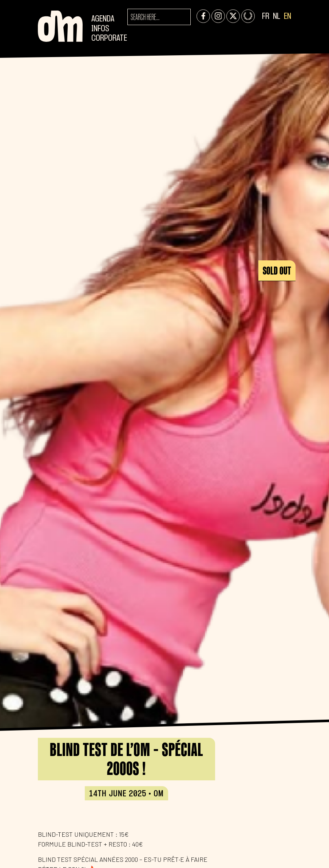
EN (288, 17)
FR (266, 17)
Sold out (277, 271)
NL (277, 17)
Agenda (103, 19)
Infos (100, 29)
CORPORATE (109, 38)
